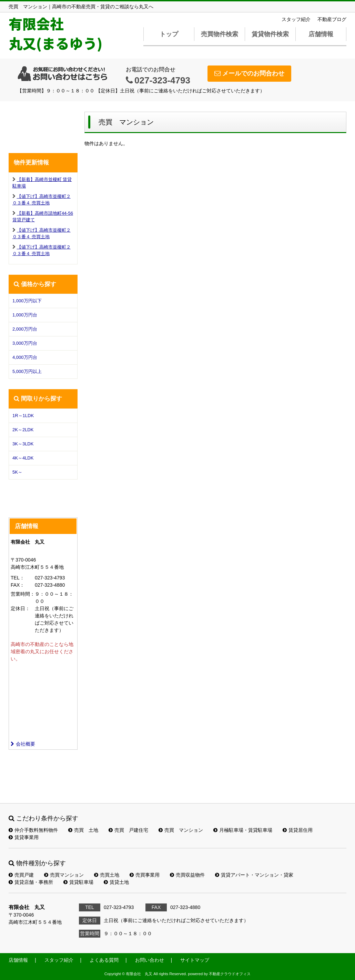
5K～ (17, 472)
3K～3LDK (23, 444)
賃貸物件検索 (270, 34)
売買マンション (64, 875)
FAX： (18, 585)
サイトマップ (195, 960)
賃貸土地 (116, 882)
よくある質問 (104, 960)
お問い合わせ (150, 960)
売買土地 (107, 875)
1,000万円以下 (27, 301)
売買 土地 (83, 830)
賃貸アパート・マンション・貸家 (254, 875)
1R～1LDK (23, 416)
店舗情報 (321, 34)
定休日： (20, 608)
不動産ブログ (332, 19)
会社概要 (23, 744)
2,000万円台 (25, 329)
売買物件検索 (220, 34)
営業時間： (23, 594)
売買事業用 (145, 875)
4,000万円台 (25, 357)
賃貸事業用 (24, 837)
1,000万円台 (25, 315)
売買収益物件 (187, 875)
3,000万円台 (25, 343)
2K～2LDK (23, 430)
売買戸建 (21, 875)
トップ (169, 34)
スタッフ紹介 (296, 19)
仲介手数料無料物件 (33, 830)
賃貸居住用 (298, 830)
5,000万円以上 (27, 371)
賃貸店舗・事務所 (31, 882)
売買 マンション (181, 830)
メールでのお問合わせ (249, 73)
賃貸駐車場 (78, 882)
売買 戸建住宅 (128, 830)
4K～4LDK (23, 458)
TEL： (18, 578)
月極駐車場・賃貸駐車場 (243, 830)
